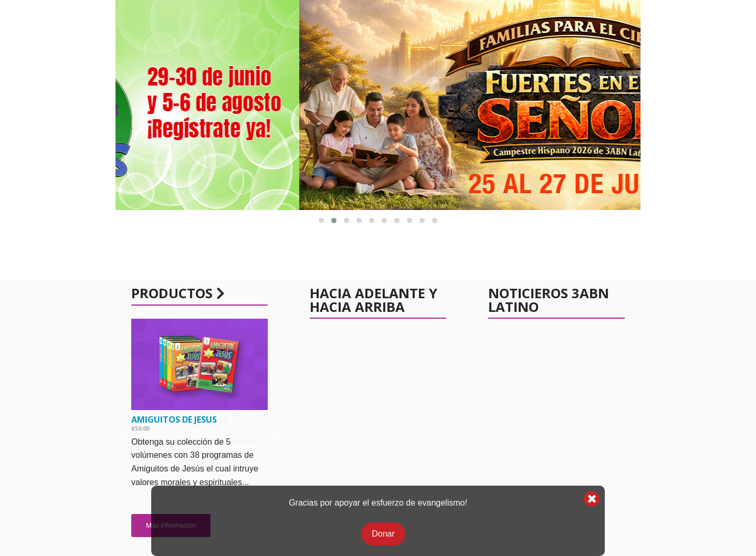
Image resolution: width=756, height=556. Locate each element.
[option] (199, 433)
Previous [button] (123, 437)
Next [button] (276, 437)
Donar (383, 534)
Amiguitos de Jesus (174, 419)
